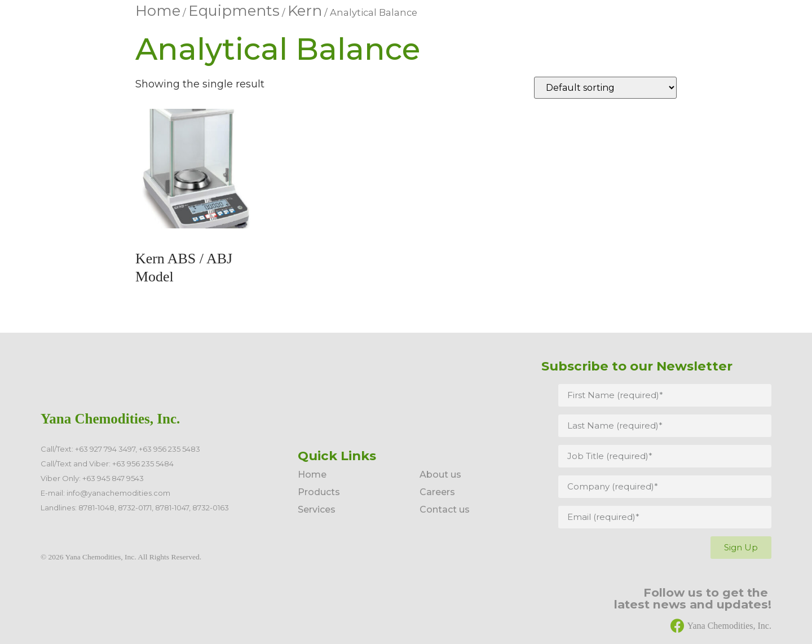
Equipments (234, 11)
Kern (305, 11)
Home (158, 11)
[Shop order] (605, 88)
